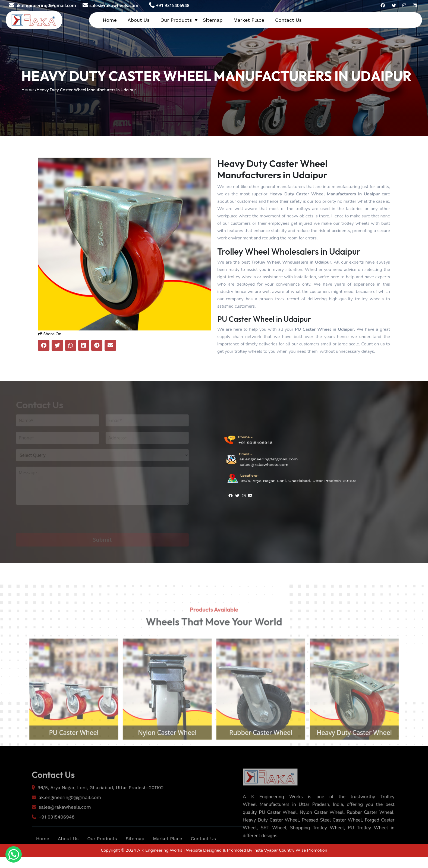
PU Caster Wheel (62, 749)
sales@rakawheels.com (110, 5)
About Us (139, 20)
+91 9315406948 (169, 5)
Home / (29, 90)
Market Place (249, 20)
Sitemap (213, 20)
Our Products (176, 20)
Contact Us (288, 20)
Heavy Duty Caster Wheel (366, 749)
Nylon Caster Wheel (163, 749)
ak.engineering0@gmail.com (42, 5)
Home (110, 20)
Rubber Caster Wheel (265, 749)
